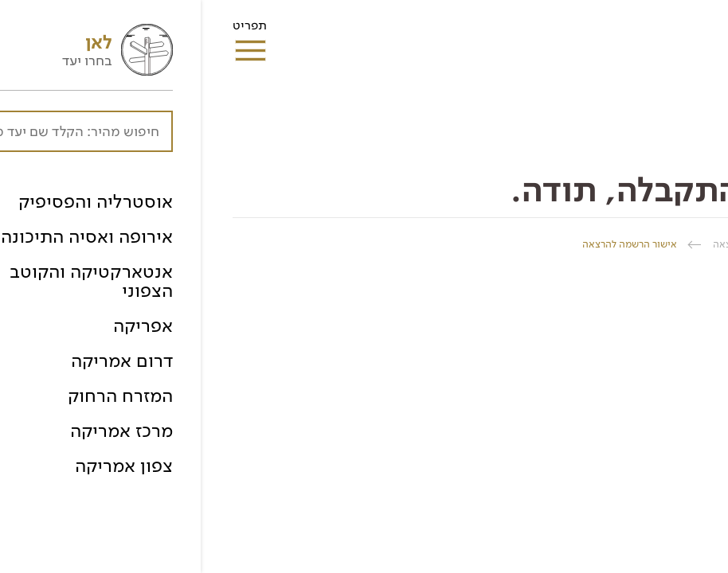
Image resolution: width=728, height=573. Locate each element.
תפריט (49, 30)
